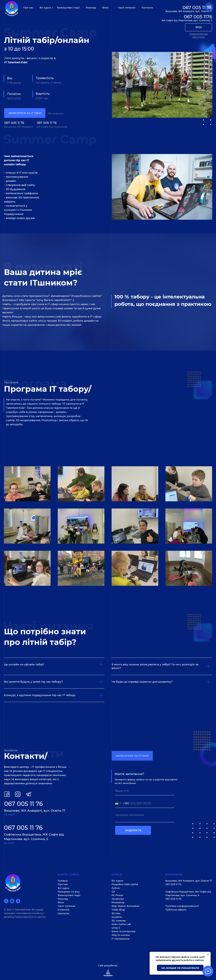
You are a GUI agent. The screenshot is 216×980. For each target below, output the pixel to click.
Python (116, 888)
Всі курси (45, 8)
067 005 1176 (198, 17)
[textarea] (145, 817)
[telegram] (18, 901)
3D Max (116, 913)
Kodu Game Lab (121, 924)
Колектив (64, 910)
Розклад (91, 8)
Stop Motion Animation (125, 906)
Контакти (147, 8)
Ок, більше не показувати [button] (180, 968)
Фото (105, 8)
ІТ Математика (121, 939)
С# (113, 892)
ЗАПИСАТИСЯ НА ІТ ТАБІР (25, 113)
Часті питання (127, 8)
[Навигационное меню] (209, 7)
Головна (63, 881)
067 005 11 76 (14, 123)
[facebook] (6, 901)
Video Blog (118, 910)
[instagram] (12, 901)
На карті (9, 814)
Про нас (28, 8)
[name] (145, 791)
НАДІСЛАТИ (133, 830)
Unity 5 (116, 928)
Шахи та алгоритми (124, 931)
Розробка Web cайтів (125, 884)
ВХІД (199, 27)
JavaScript (118, 899)
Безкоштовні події (68, 8)
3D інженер (119, 921)
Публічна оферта (176, 910)
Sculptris (117, 917)
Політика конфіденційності (182, 906)
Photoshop (118, 902)
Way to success (121, 935)
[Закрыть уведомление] (208, 954)
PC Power (117, 895)
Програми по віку (69, 892)
